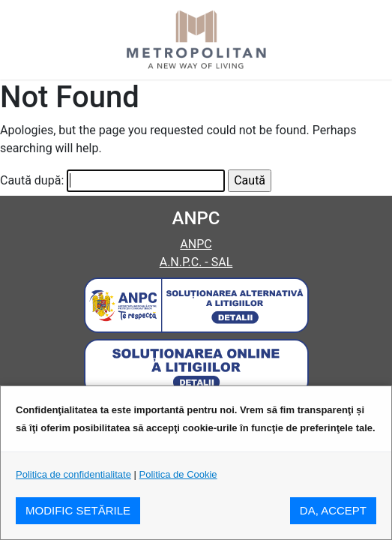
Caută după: (32, 180)
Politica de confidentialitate (73, 474)
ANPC (196, 244)
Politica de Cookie (178, 474)
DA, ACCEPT (333, 510)
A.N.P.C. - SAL (196, 262)
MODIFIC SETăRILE (78, 510)
